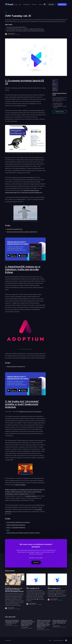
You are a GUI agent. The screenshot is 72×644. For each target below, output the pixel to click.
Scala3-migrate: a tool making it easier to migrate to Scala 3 (23, 533)
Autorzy (40, 4)
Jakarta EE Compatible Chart (15, 229)
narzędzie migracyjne (31, 496)
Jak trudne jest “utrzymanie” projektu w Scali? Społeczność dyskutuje (26, 31)
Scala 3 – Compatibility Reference (16, 528)
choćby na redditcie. (20, 485)
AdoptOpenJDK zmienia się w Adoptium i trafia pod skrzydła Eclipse (25, 29)
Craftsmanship (26, 4)
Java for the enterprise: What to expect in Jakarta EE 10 (22, 232)
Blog (50, 640)
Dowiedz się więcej (60, 112)
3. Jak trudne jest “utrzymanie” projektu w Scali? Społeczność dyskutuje (22, 404)
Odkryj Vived (62, 4)
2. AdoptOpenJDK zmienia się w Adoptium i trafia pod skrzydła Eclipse (23, 269)
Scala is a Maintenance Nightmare (16, 525)
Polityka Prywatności (58, 640)
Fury (38, 505)
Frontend (34, 4)
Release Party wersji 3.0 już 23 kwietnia (30, 412)
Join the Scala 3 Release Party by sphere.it (18, 522)
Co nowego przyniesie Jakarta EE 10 (17, 27)
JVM (20, 4)
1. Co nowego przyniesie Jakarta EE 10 (25, 82)
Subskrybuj (51, 4)
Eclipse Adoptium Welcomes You (16, 366)
